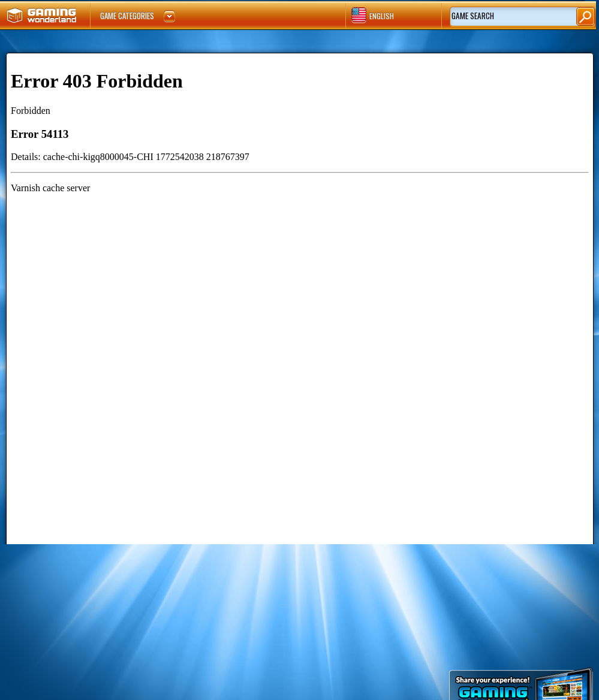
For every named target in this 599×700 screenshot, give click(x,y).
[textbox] (501, 16)
